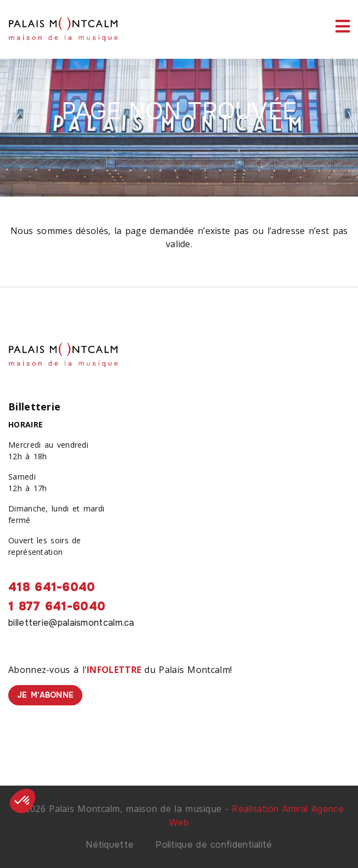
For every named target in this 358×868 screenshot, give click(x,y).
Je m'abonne (45, 695)
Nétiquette (110, 845)
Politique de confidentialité (214, 845)
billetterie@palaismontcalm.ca (71, 623)
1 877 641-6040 (57, 607)
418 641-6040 (52, 587)
